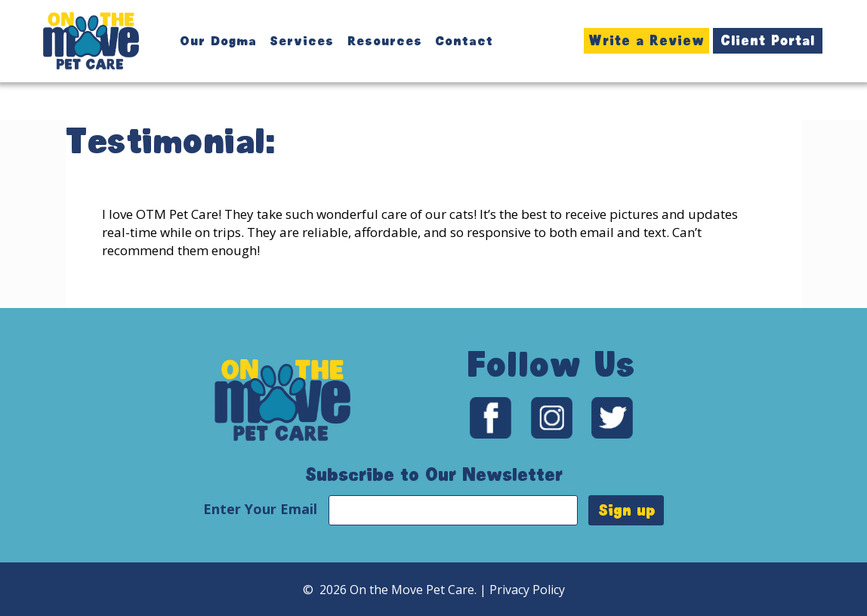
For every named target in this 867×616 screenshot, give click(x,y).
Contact (464, 40)
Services (302, 40)
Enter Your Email (262, 509)
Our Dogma (218, 40)
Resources (385, 40)
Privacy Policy (527, 590)
